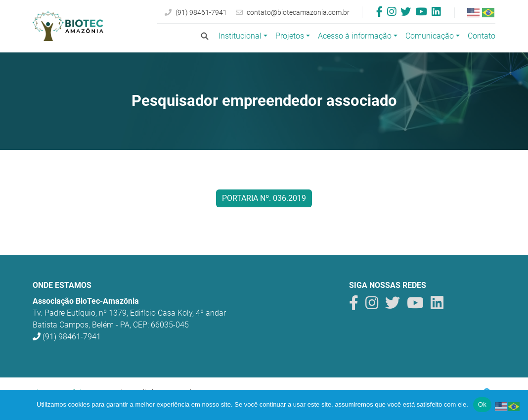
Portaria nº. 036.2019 (264, 198)
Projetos (290, 36)
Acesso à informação (355, 36)
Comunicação (430, 36)
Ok (482, 404)
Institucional (240, 36)
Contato (482, 36)
